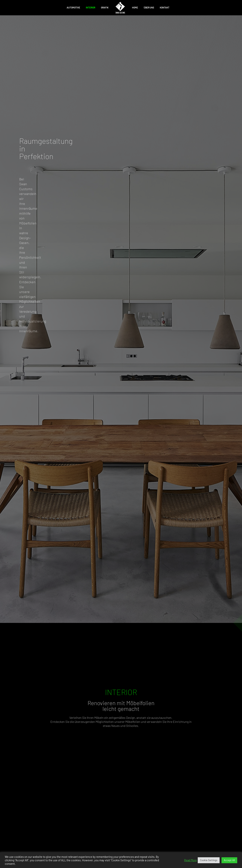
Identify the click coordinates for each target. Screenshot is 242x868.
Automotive (73, 7)
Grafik (105, 7)
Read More (190, 860)
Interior (91, 7)
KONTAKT (165, 7)
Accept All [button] (229, 860)
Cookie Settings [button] (209, 860)
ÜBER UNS (149, 7)
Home (135, 7)
